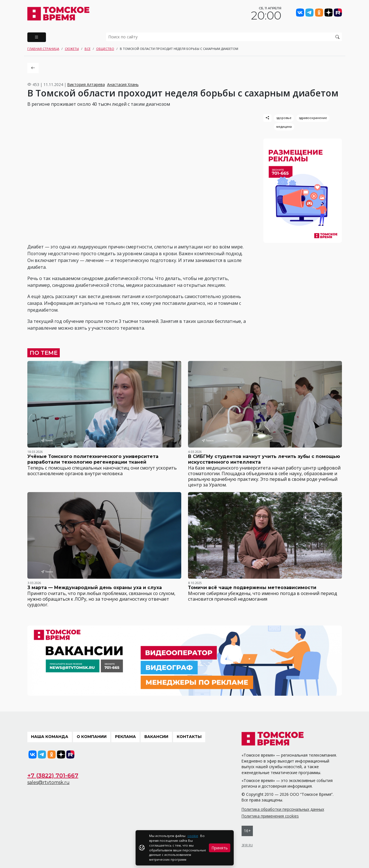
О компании (92, 737)
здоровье (284, 118)
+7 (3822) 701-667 (53, 776)
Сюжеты (72, 49)
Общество (105, 49)
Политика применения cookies (270, 816)
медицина (284, 126)
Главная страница (43, 49)
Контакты (189, 737)
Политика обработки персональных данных (283, 809)
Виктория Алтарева (86, 84)
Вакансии (156, 737)
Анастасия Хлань (123, 84)
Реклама (125, 737)
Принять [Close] (220, 848)
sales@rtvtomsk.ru (48, 782)
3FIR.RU (247, 845)
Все (88, 49)
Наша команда (50, 737)
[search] (224, 37)
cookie (193, 836)
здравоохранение (313, 118)
